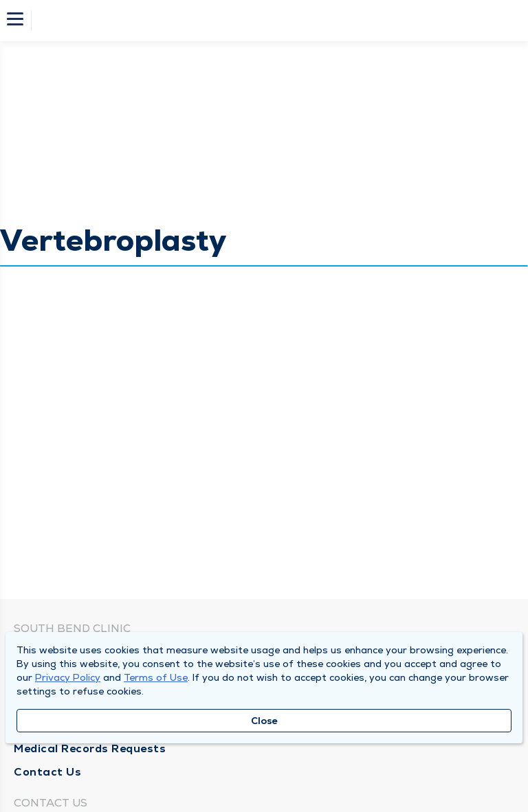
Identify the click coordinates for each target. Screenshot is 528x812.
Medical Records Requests (90, 748)
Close (264, 721)
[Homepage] (273, 21)
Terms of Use (156, 677)
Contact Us (47, 772)
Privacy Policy (68, 677)
